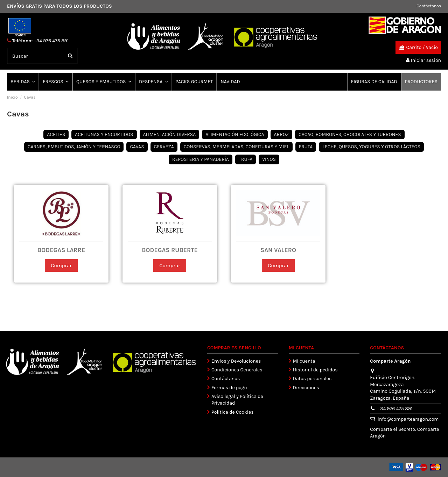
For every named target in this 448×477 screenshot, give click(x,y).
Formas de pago (229, 388)
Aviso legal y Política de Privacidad (237, 400)
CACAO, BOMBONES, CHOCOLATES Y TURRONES (350, 134)
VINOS (269, 159)
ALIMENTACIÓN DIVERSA (170, 134)
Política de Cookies (232, 412)
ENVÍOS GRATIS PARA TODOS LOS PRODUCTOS (59, 6)
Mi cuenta (304, 361)
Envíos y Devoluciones (236, 361)
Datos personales (312, 379)
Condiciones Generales (237, 370)
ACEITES (56, 134)
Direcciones (306, 388)
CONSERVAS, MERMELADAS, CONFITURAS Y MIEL (236, 147)
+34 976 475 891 (51, 41)
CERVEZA (164, 147)
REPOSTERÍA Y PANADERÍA (201, 159)
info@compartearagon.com (408, 419)
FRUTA (306, 147)
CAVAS (137, 147)
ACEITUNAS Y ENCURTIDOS (104, 134)
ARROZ (282, 134)
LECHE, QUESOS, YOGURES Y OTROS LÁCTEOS (371, 147)
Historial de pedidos (315, 370)
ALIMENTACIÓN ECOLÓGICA (235, 134)
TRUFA (246, 159)
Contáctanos (429, 6)
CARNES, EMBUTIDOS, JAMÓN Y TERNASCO (74, 147)
